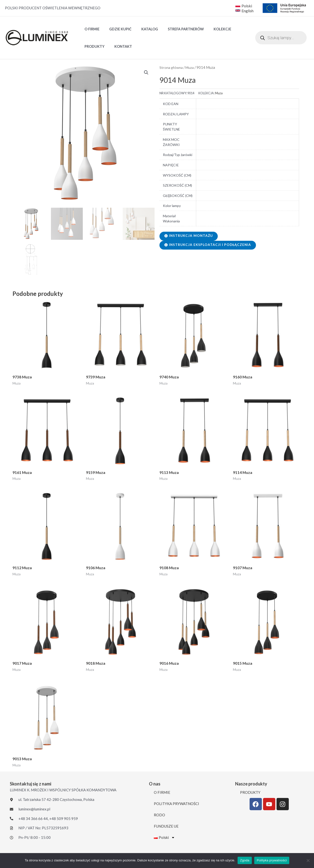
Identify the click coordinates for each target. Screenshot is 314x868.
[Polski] (244, 6)
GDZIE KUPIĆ (116, 29)
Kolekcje (210, 29)
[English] (245, 11)
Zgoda (245, 860)
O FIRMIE (91, 29)
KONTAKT (119, 46)
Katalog (143, 29)
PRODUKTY (93, 46)
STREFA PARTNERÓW (176, 29)
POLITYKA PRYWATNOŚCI (176, 805)
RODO (159, 816)
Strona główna (171, 67)
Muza (190, 67)
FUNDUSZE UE (166, 828)
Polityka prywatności (272, 860)
